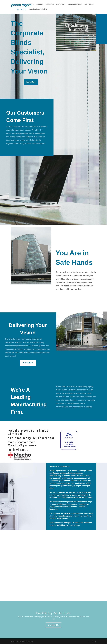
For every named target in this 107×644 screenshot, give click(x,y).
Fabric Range (61, 4)
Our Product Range (75, 4)
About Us (40, 4)
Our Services (89, 4)
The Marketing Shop (26, 641)
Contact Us (50, 4)
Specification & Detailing (38, 9)
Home (32, 4)
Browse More (28, 363)
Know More (31, 81)
